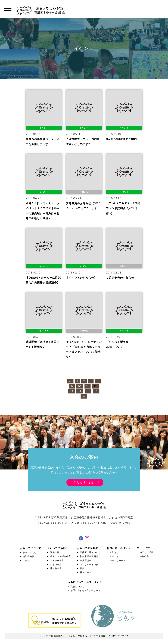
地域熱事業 (56, 568)
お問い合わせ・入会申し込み (86, 590)
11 (88, 386)
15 (88, 391)
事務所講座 (86, 560)
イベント (114, 556)
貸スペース (86, 572)
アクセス (27, 560)
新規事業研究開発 (89, 556)
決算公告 (144, 556)
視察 (82, 568)
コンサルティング (89, 564)
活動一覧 (55, 552)
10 (80, 386)
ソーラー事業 (57, 560)
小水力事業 (56, 564)
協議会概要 (29, 556)
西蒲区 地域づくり (90, 552)
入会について (78, 587)
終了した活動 (147, 552)
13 (72, 391)
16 (96, 391)
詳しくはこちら (84, 482)
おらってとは (30, 552)
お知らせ (114, 552)
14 (80, 391)
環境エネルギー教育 (60, 556)
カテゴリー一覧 (118, 560)
